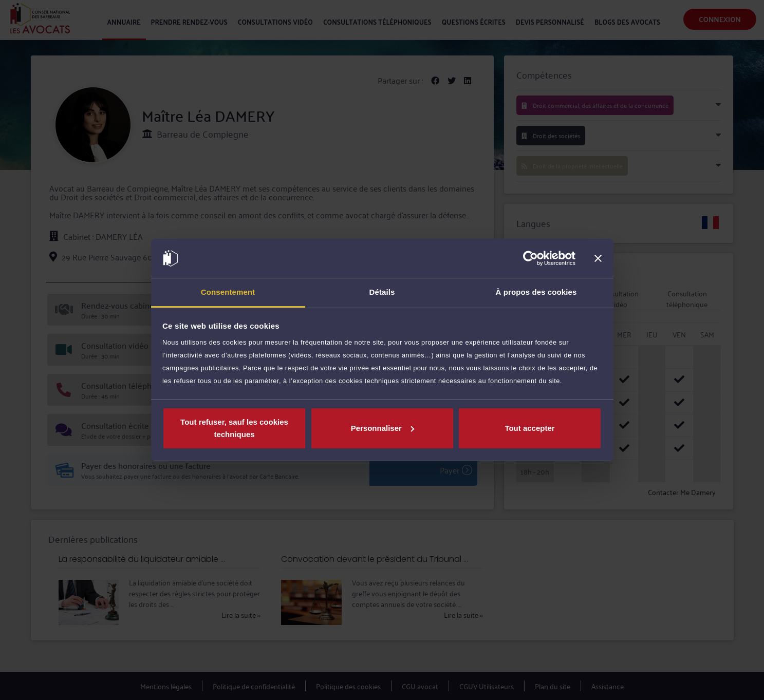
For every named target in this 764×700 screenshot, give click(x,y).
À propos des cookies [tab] (536, 292)
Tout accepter (529, 428)
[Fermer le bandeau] (598, 258)
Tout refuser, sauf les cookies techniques (234, 428)
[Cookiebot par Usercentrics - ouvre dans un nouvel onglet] (530, 258)
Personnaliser (383, 428)
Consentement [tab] (228, 292)
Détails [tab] (382, 292)
